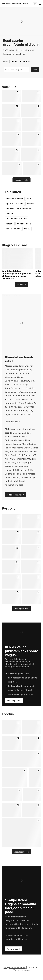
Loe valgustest (14, 701)
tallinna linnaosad (15, 199)
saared (31, 204)
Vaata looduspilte (21, 852)
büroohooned (25, 209)
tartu (30, 199)
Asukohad (25, 61)
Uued (6, 61)
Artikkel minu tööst (16, 495)
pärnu (10, 204)
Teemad (14, 61)
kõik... (28, 229)
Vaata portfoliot (21, 608)
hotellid (11, 209)
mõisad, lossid (24, 224)
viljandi (20, 204)
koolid (10, 214)
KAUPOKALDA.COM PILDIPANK (15, 4)
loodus (10, 224)
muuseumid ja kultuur (17, 219)
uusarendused (14, 229)
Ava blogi (21, 284)
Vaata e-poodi (14, 949)
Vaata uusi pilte (21, 180)
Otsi (35, 70)
